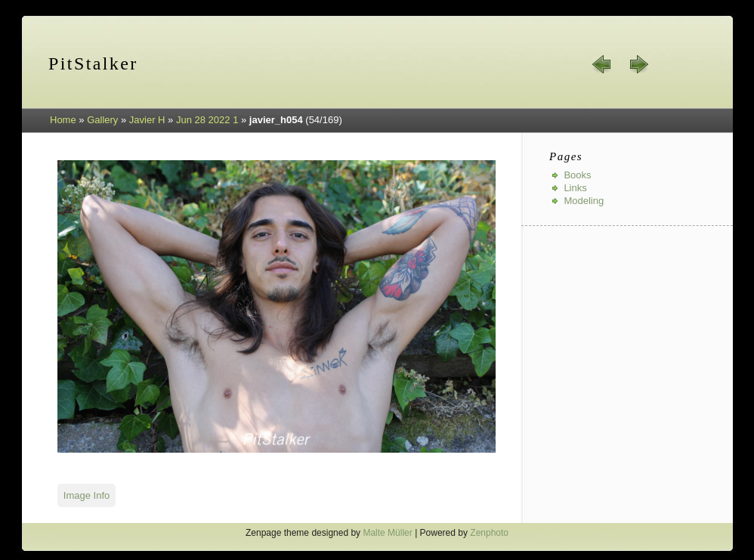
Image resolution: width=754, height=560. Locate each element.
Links (575, 188)
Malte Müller (387, 533)
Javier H (147, 120)
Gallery (102, 120)
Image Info (87, 495)
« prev (602, 64)
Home (63, 120)
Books (577, 175)
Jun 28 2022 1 (207, 120)
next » (638, 64)
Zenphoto (489, 533)
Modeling (584, 201)
